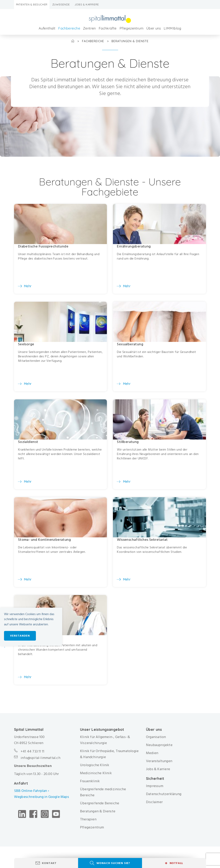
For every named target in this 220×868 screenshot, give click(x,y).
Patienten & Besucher (32, 4)
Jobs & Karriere (87, 4)
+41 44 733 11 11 (32, 755)
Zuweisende (61, 4)
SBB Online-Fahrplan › (31, 794)
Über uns (154, 28)
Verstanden (20, 636)
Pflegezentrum (131, 28)
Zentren (89, 28)
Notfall (174, 863)
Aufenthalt (47, 28)
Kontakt (49, 863)
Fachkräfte (108, 28)
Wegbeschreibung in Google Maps (42, 800)
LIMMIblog (172, 28)
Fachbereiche (69, 28)
